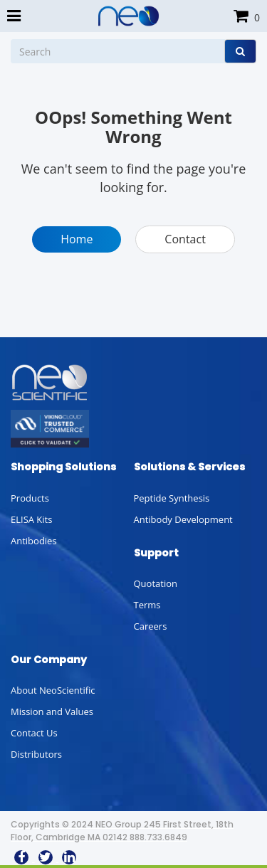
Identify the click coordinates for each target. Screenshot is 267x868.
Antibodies (34, 541)
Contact (185, 239)
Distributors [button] (36, 754)
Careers (151, 626)
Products (30, 498)
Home (77, 239)
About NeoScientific (53, 690)
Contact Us (34, 733)
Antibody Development (183, 519)
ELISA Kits (31, 519)
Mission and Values (52, 711)
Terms (147, 605)
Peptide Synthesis (172, 498)
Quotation (156, 583)
